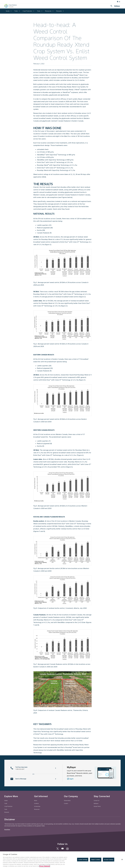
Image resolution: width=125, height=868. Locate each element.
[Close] (122, 860)
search (111, 6)
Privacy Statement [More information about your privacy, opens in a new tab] (45, 866)
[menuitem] (9, 11)
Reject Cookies (96, 860)
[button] (33, 768)
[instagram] (67, 850)
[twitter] (58, 849)
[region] (62, 860)
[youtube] (62, 849)
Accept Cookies (109, 860)
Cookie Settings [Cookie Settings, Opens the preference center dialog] (83, 860)
